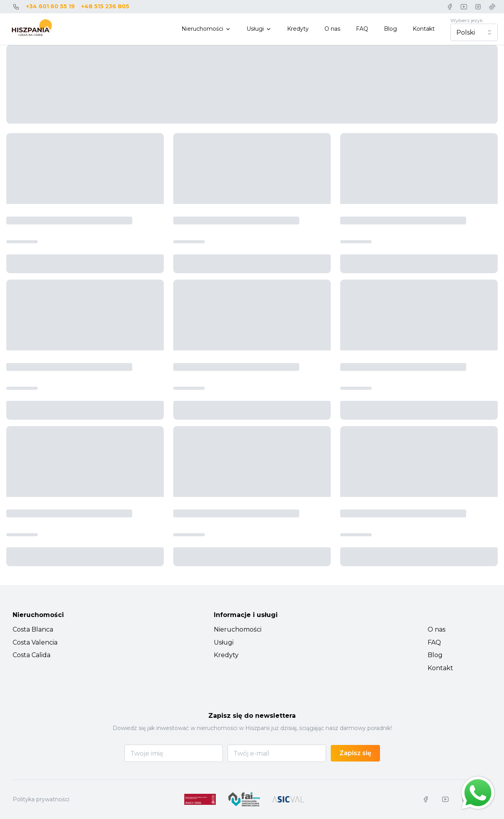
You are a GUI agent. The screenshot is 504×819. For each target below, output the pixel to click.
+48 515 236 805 (105, 6)
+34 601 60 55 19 (50, 6)
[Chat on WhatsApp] (478, 793)
